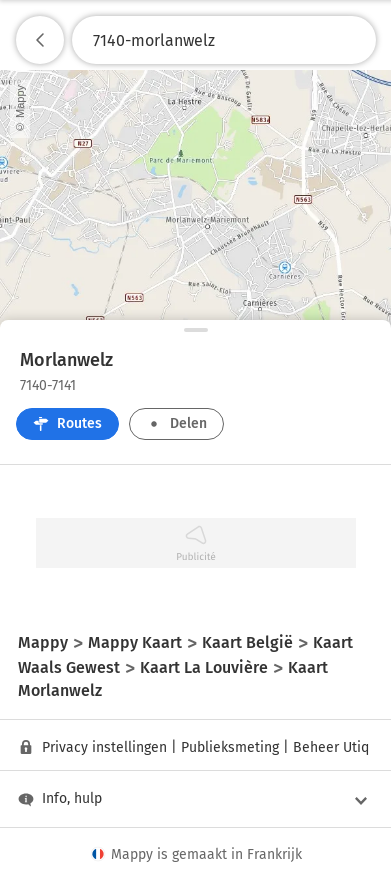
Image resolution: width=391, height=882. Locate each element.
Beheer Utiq (331, 747)
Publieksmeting (230, 747)
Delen (176, 423)
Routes (67, 423)
